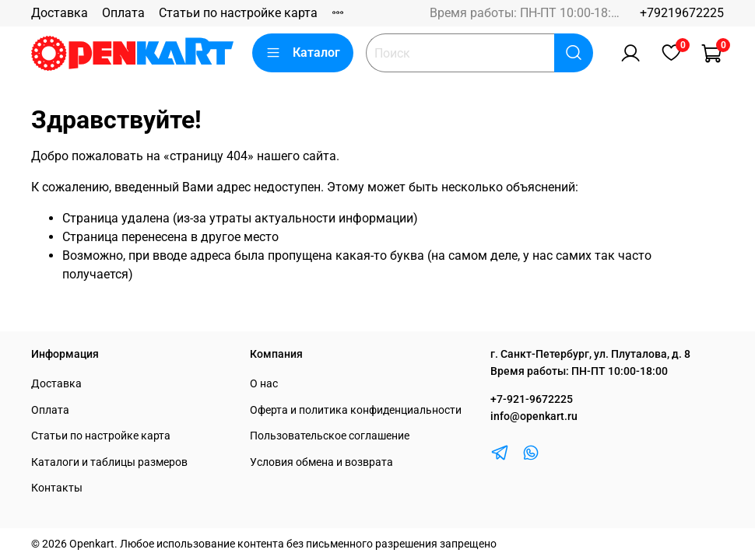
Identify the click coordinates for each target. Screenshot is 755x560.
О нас (264, 384)
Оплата (123, 13)
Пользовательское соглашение (330, 436)
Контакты (57, 488)
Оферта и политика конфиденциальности (356, 410)
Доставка (60, 13)
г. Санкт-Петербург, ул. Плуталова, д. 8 (590, 354)
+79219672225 (682, 13)
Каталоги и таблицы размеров (109, 462)
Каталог (303, 53)
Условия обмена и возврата (321, 462)
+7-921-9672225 (532, 399)
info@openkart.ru (534, 416)
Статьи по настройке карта (238, 13)
